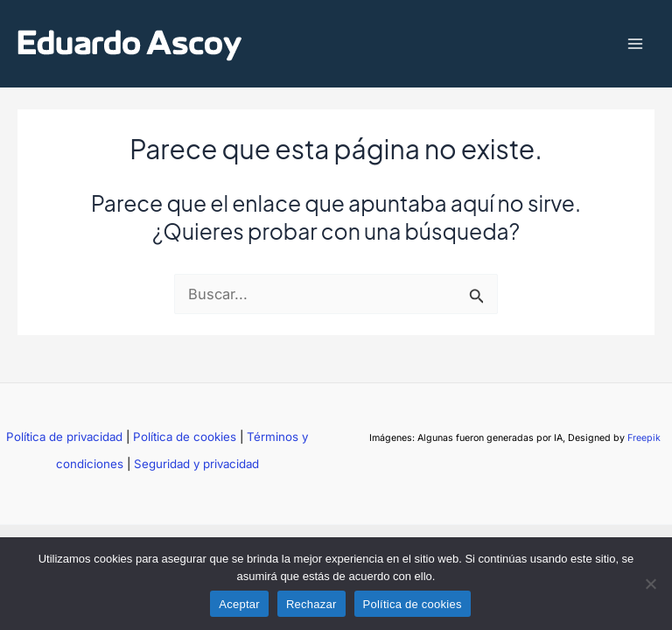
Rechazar (311, 604)
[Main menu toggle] (635, 44)
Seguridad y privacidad (196, 464)
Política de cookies (185, 437)
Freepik (644, 438)
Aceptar (239, 604)
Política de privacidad (64, 437)
